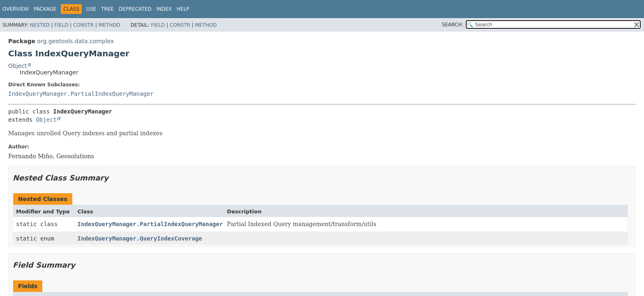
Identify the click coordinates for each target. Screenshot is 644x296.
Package (45, 9)
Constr (83, 25)
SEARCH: (453, 25)
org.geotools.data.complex (75, 41)
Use (91, 9)
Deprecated (135, 9)
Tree (107, 9)
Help (183, 9)
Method (109, 25)
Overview (16, 9)
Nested (39, 25)
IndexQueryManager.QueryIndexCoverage (140, 238)
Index (164, 9)
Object (18, 66)
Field (61, 25)
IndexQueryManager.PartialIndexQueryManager (81, 94)
